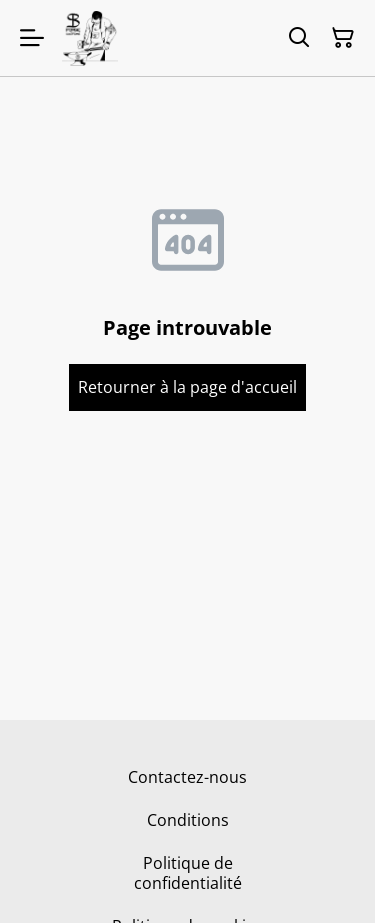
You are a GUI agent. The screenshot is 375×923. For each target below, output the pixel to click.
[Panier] (343, 38)
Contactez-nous (187, 777)
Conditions (188, 820)
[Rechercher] (299, 38)
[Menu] (32, 38)
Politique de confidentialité (188, 872)
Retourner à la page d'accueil (187, 387)
